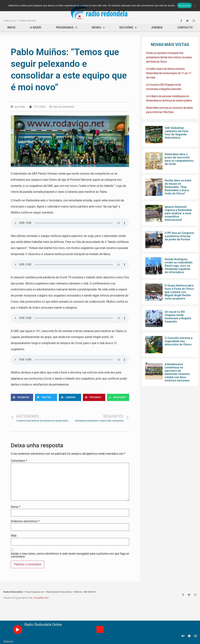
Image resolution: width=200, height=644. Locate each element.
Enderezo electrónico (25, 521)
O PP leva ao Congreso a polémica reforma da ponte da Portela (179, 236)
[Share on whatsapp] (118, 397)
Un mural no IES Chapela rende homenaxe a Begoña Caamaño (178, 317)
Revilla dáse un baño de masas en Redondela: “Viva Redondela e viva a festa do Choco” (178, 187)
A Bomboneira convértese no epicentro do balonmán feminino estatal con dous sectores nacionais (177, 372)
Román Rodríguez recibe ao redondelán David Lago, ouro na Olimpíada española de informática (179, 266)
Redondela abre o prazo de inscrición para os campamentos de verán (179, 159)
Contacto (185, 27)
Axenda (157, 27)
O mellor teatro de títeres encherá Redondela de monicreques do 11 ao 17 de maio (169, 73)
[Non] (194, 5)
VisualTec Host (41, 598)
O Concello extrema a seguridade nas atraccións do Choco (179, 341)
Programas (67, 28)
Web (14, 536)
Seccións (128, 28)
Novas (98, 28)
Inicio (11, 27)
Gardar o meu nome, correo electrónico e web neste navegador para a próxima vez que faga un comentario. (70, 555)
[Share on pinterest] (94, 397)
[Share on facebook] (22, 397)
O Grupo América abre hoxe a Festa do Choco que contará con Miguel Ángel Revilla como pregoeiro (179, 292)
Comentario (19, 461)
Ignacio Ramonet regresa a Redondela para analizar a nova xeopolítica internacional (178, 213)
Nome (16, 507)
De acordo (185, 5)
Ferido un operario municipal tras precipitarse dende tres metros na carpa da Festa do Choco (169, 57)
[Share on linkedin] (70, 397)
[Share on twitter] (46, 397)
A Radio (36, 27)
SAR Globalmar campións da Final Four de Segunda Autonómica (176, 133)
